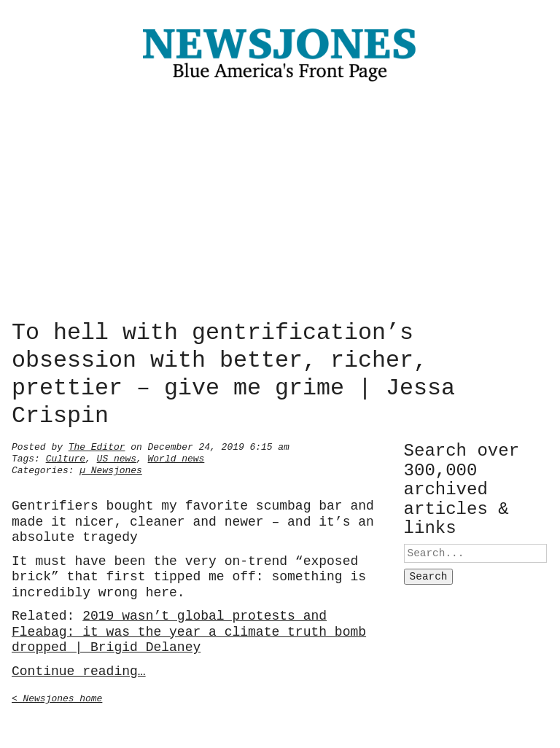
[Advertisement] (280, 204)
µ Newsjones (111, 469)
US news (117, 457)
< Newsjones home (57, 697)
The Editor (97, 445)
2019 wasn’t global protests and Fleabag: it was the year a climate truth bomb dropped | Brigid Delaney (189, 630)
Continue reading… (79, 670)
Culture (66, 457)
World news (176, 457)
